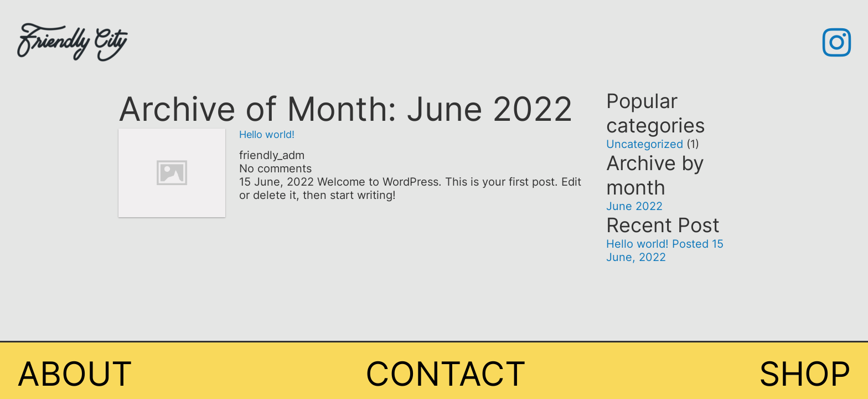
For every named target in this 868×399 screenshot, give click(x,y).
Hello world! (267, 134)
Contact (446, 374)
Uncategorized (645, 144)
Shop (805, 374)
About (75, 374)
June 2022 (634, 206)
